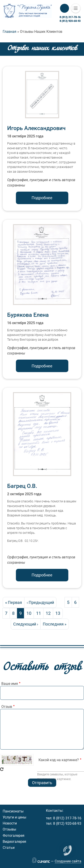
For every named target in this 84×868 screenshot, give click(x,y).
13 (59, 613)
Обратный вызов (65, 8)
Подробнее (42, 198)
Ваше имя (10, 684)
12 (49, 613)
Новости (10, 823)
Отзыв (7, 707)
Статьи (9, 848)
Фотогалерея (14, 836)
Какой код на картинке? (59, 760)
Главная (10, 32)
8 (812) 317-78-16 (70, 17)
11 (40, 613)
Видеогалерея (14, 842)
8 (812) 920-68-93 (70, 21)
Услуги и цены (14, 817)
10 (30, 613)
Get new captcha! (2, 769)
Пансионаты (13, 811)
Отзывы (9, 829)
